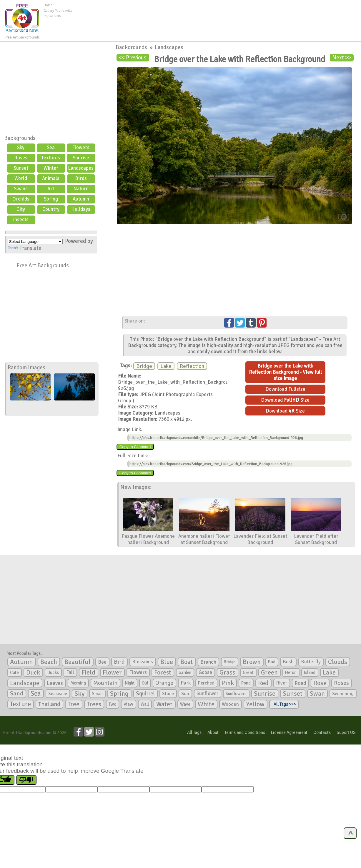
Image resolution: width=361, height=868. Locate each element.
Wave (185, 704)
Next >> (342, 58)
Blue (167, 662)
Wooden (230, 704)
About (213, 732)
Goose (205, 672)
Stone (168, 694)
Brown (252, 662)
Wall (145, 704)
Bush (288, 662)
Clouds (338, 662)
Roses (21, 158)
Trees (94, 704)
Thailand (49, 704)
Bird (119, 662)
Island (310, 672)
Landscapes (81, 168)
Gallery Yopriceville (58, 11)
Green (269, 672)
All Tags (194, 732)
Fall (70, 672)
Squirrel (145, 693)
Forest (163, 672)
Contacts (322, 732)
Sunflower (207, 693)
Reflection (192, 366)
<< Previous (133, 58)
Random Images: (27, 368)
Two (112, 704)
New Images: (136, 487)
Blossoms (143, 662)
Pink (228, 683)
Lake (166, 366)
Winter (51, 168)
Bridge (144, 366)
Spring (51, 199)
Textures (51, 158)
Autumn (81, 199)
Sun (185, 694)
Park (186, 683)
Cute (14, 672)
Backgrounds (20, 138)
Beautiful (78, 662)
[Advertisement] (217, 16)
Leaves (55, 683)
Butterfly (311, 662)
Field (88, 672)
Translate (25, 248)
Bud (272, 662)
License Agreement (289, 732)
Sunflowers (236, 694)
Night (130, 683)
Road (300, 683)
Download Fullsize (285, 389)
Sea (51, 147)
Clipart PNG (52, 16)
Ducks (53, 672)
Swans (21, 189)
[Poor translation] (26, 780)
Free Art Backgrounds (43, 266)
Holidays (81, 209)
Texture (20, 704)
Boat (187, 662)
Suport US (346, 732)
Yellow (255, 704)
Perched (206, 683)
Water (164, 704)
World (21, 178)
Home (48, 5)
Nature (81, 189)
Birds (81, 178)
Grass (227, 672)
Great (248, 672)
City (21, 209)
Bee (102, 662)
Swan (317, 694)
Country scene (51, 210)
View (128, 704)
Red (263, 683)
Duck (33, 672)
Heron (291, 672)
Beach (49, 662)
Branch (208, 662)
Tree (74, 704)
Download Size (285, 400)
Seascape (58, 694)
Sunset (21, 168)
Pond (246, 683)
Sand (17, 693)
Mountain (105, 683)
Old (145, 683)
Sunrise (81, 158)
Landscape (25, 683)
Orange (164, 683)
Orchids (21, 199)
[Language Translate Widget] (35, 242)
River (282, 683)
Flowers (81, 147)
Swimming (343, 694)
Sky (21, 147)
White (206, 704)
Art (51, 189)
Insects (21, 219)
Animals (51, 178)
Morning (78, 683)
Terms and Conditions (245, 732)
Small (97, 694)
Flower (112, 672)
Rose (320, 683)
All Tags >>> (284, 704)
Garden (185, 672)
